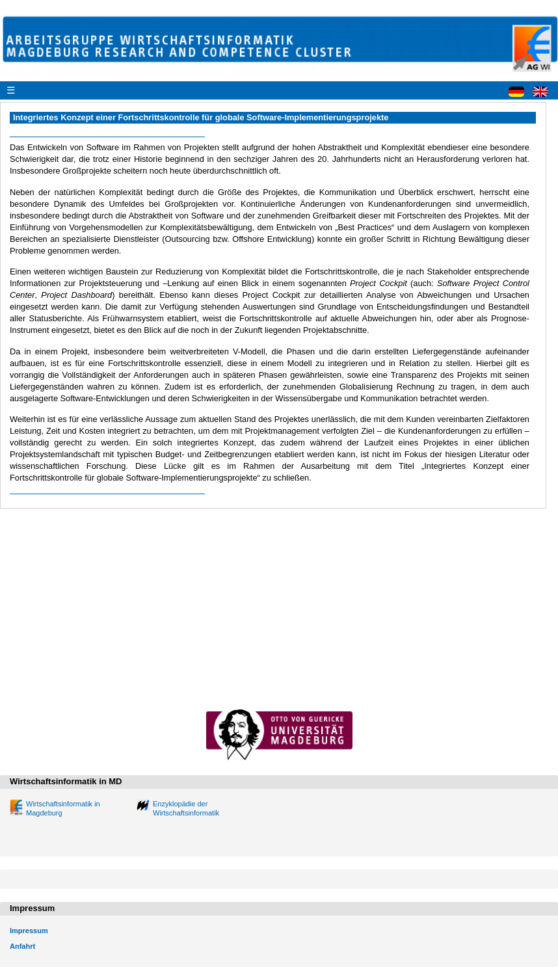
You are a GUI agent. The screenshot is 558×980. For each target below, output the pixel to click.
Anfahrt (22, 946)
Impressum (29, 931)
